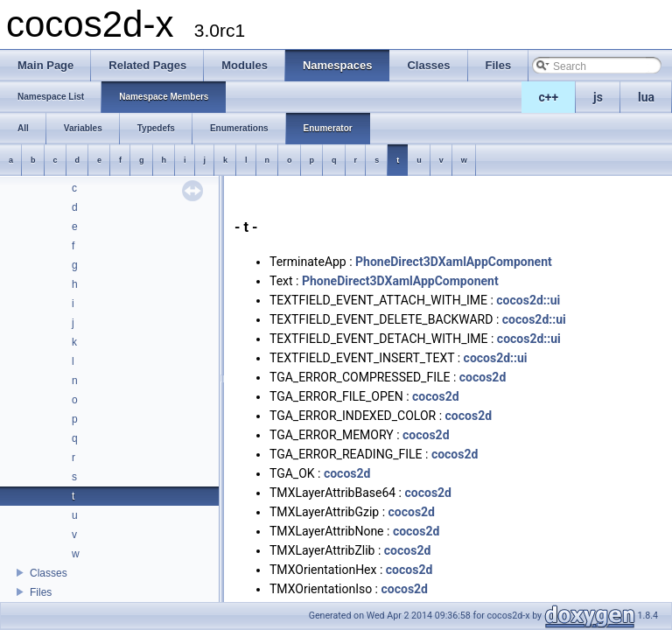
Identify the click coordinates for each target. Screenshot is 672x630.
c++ (549, 97)
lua (646, 97)
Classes (49, 573)
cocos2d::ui (528, 300)
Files (41, 592)
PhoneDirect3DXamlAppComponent (454, 262)
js (598, 97)
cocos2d (483, 377)
